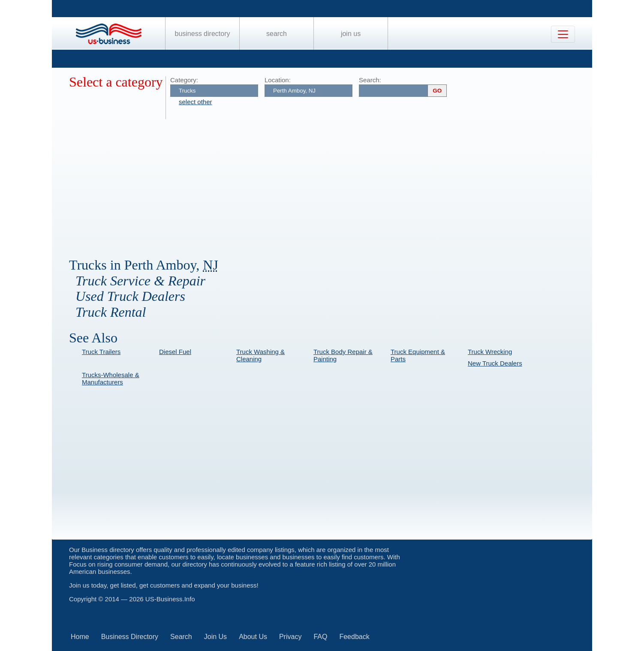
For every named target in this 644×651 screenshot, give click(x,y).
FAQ (320, 637)
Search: (370, 80)
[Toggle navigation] (563, 34)
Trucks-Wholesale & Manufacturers (111, 378)
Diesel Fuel (175, 352)
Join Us (351, 34)
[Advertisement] (326, 183)
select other (196, 102)
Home (80, 637)
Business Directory (203, 34)
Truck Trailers (101, 352)
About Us (253, 637)
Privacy (290, 637)
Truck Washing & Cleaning (260, 355)
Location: (278, 80)
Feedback (354, 637)
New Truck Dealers (495, 363)
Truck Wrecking (490, 352)
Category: (184, 80)
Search (277, 34)
